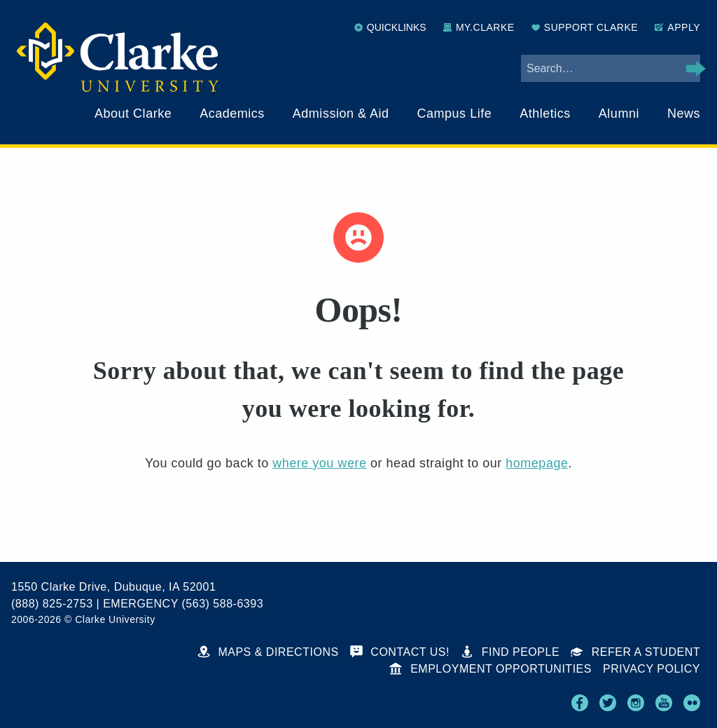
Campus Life (455, 114)
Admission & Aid (341, 114)
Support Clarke (585, 27)
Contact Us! (400, 652)
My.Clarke (479, 27)
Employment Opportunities (490, 669)
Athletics (545, 114)
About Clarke (133, 114)
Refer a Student (635, 652)
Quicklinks (390, 27)
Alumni (619, 114)
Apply (677, 27)
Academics (232, 114)
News (684, 114)
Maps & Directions (268, 652)
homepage (537, 463)
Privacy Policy (652, 669)
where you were (319, 463)
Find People (510, 652)
